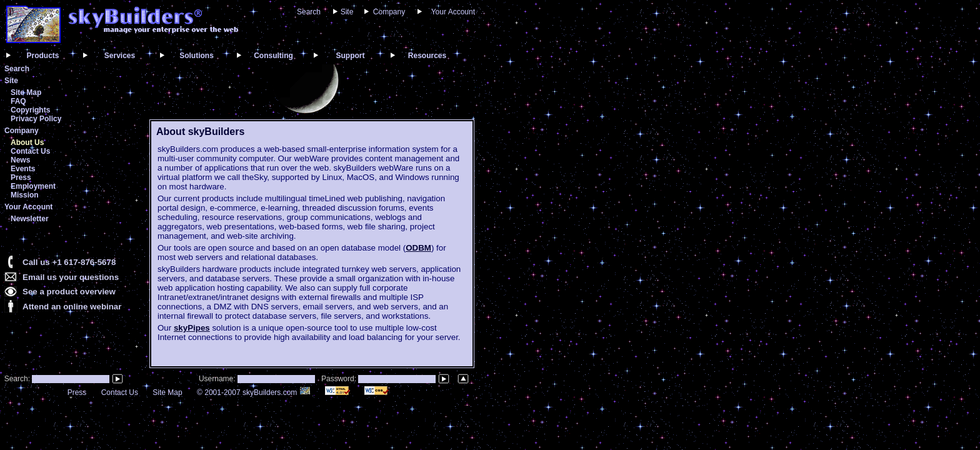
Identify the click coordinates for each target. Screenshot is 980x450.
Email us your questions (71, 277)
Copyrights (30, 110)
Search (309, 12)
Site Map (26, 92)
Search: (16, 379)
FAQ (18, 101)
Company (389, 12)
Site (347, 12)
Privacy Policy (36, 119)
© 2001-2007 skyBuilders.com (254, 392)
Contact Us (30, 151)
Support (351, 56)
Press (21, 177)
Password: (340, 379)
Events (23, 169)
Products (42, 56)
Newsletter (30, 219)
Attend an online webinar (72, 307)
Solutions (197, 56)
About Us (27, 142)
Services (120, 56)
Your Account (453, 12)
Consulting (273, 56)
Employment (33, 186)
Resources (427, 56)
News (20, 160)
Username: (218, 379)
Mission (25, 195)
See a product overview (69, 292)
